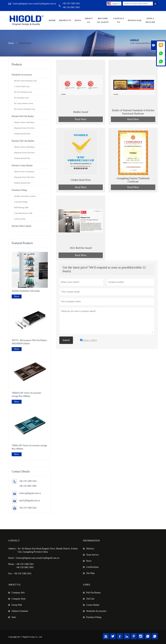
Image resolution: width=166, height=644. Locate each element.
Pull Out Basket (93, 593)
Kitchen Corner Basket (22, 165)
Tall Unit (90, 599)
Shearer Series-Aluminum (24, 122)
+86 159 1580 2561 (28, 508)
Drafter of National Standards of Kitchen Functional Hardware (133, 112)
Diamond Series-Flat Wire (24, 128)
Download (135, 20)
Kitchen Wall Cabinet (21, 226)
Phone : (12, 564)
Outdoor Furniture (20, 611)
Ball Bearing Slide (21, 207)
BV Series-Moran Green (24, 103)
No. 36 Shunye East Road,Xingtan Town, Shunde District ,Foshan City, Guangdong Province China (48, 550)
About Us (89, 20)
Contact (14, 541)
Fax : (11, 574)
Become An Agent (103, 20)
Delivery (90, 549)
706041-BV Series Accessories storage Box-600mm (29, 447)
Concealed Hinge (21, 202)
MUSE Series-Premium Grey (26, 81)
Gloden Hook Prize (81, 180)
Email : (12, 558)
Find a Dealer (150, 20)
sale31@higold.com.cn (29, 501)
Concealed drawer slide (23, 213)
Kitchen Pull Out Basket (23, 116)
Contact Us (119, 20)
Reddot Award (81, 112)
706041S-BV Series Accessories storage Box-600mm (26, 395)
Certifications (92, 567)
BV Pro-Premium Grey (23, 92)
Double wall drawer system (25, 196)
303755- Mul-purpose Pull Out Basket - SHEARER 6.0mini (30, 342)
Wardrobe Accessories (22, 75)
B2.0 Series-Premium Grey (25, 109)
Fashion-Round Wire (22, 134)
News (78, 20)
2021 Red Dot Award (81, 248)
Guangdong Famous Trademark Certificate (133, 180)
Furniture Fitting (19, 190)
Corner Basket (93, 605)
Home (52, 20)
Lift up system (20, 219)
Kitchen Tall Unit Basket (23, 141)
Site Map (90, 573)
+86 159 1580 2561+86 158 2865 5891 (71, 5)
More (17, 296)
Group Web (17, 605)
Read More (81, 119)
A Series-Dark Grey (22, 86)
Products (65, 20)
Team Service (92, 555)
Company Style (19, 599)
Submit (66, 340)
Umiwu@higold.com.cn (30, 493)
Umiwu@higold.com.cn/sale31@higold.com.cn (34, 4)
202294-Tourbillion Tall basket (26, 291)
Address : (13, 549)
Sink (14, 617)
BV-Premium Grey (21, 98)
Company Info (18, 593)
